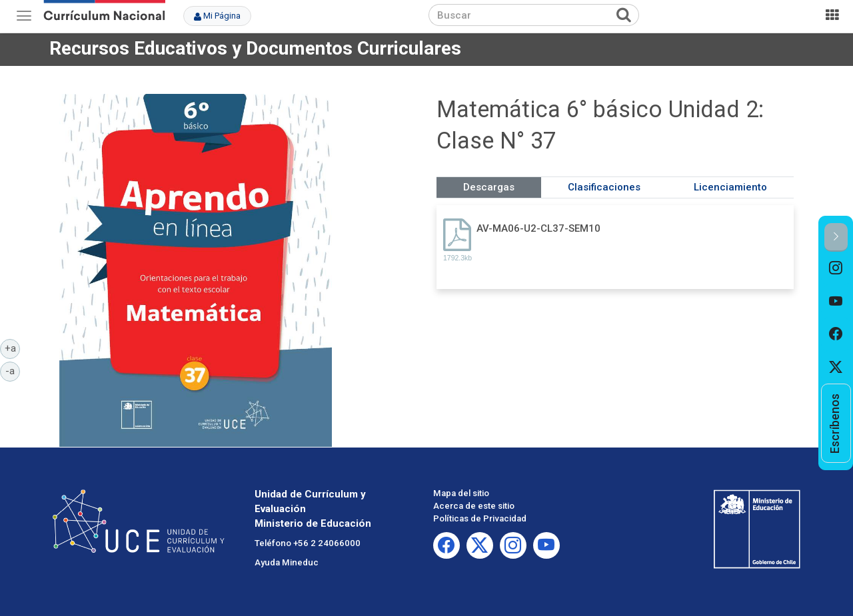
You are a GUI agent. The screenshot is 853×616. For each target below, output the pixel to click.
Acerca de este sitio (474, 506)
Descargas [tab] (489, 187)
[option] (836, 268)
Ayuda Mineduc (287, 562)
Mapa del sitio (461, 493)
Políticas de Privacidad (480, 518)
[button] (836, 237)
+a (13, 348)
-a (13, 370)
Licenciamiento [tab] (730, 187)
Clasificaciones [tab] (604, 187)
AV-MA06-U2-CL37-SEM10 (538, 228)
